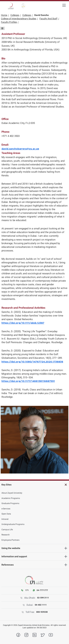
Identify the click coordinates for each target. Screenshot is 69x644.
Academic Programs (11, 498)
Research (6, 535)
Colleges (15, 15)
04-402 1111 (41, 605)
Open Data (6, 514)
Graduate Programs (10, 503)
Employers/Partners (10, 540)
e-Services (6, 509)
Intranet (5, 519)
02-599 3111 (43, 598)
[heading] (35, 485)
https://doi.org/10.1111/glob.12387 (23, 323)
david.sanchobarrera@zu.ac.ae (20, 149)
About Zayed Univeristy (12, 493)
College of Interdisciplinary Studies (19, 19)
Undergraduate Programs (13, 524)
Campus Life (7, 530)
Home (4, 15)
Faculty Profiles (9, 22)
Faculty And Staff (48, 19)
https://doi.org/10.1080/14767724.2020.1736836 (32, 362)
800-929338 (42, 612)
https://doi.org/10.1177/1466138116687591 (28, 381)
